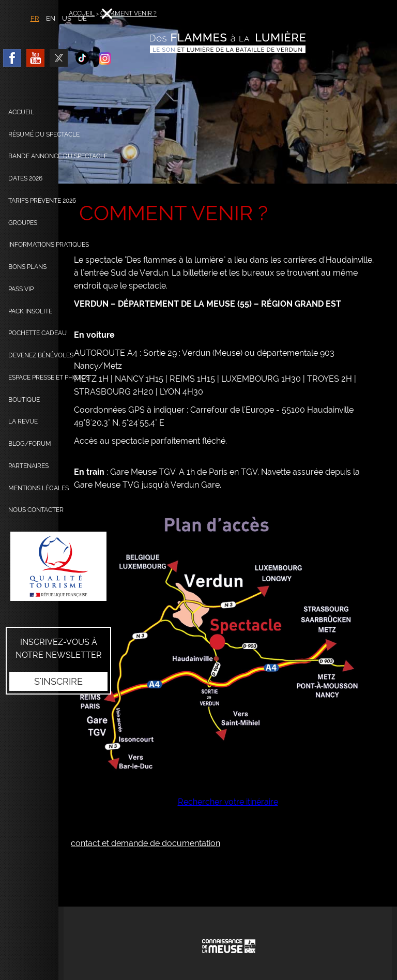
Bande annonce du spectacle (58, 156)
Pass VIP (21, 289)
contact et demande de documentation (146, 843)
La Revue (23, 421)
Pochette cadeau (37, 333)
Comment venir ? (128, 13)
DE (82, 18)
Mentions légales (39, 488)
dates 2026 (25, 178)
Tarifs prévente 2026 (42, 201)
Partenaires (28, 466)
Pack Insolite (30, 311)
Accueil (21, 112)
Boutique (24, 400)
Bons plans (27, 267)
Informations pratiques (49, 245)
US (67, 18)
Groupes (23, 223)
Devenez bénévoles (41, 355)
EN (51, 18)
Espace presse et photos (49, 378)
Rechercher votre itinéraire (228, 802)
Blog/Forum (30, 444)
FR (35, 18)
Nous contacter (36, 510)
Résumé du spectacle (44, 134)
